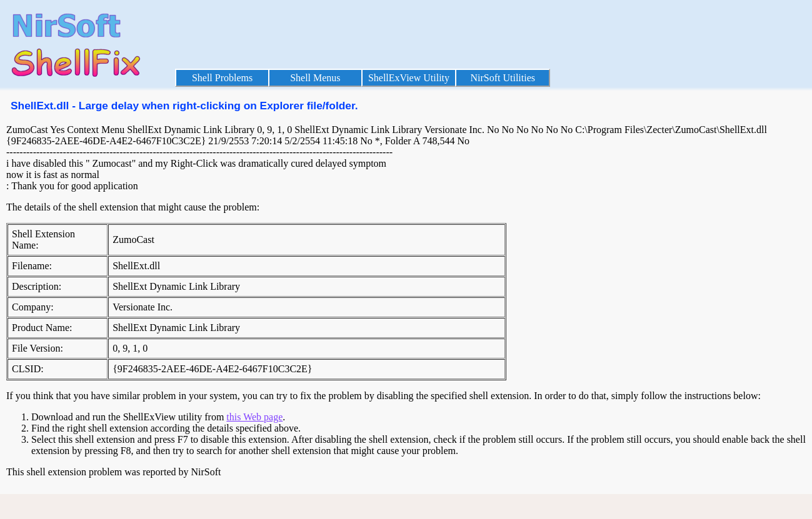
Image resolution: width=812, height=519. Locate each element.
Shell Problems (222, 78)
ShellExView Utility (409, 78)
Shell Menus (315, 78)
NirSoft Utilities (503, 78)
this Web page (254, 417)
